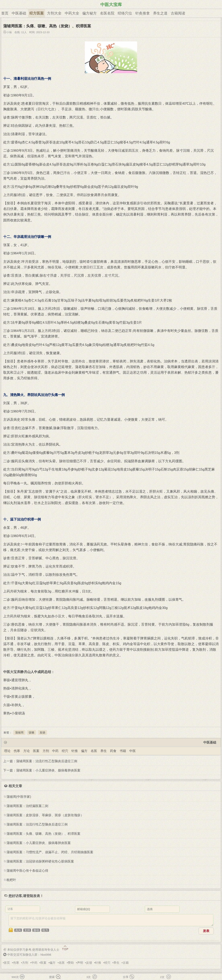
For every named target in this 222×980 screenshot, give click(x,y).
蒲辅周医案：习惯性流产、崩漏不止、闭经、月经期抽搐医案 (50, 852)
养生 (104, 751)
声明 (80, 963)
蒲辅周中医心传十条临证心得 (27, 871)
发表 (206, 931)
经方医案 (37, 13)
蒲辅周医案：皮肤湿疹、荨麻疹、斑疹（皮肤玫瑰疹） (45, 815)
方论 (27, 751)
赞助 (71, 963)
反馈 (89, 963)
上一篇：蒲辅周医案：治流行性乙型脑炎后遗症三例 (40, 761)
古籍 (126, 963)
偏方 (84, 751)
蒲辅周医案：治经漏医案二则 (27, 806)
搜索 (55, 977)
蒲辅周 (19, 732)
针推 (75, 751)
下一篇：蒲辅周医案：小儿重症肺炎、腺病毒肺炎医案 (42, 770)
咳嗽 (32, 732)
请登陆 (28, 896)
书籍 (123, 751)
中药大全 (72, 13)
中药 (55, 751)
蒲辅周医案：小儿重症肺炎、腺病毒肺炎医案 (39, 843)
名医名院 (107, 13)
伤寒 (17, 751)
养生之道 (160, 13)
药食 (113, 751)
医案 (36, 751)
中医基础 (19, 13)
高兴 (18, 930)
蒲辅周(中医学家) (19, 797)
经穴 (65, 751)
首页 (5, 13)
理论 (7, 751)
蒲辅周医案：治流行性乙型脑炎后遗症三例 (37, 824)
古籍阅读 (178, 13)
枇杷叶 (11, 880)
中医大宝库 (12, 672)
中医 (133, 751)
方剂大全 (54, 13)
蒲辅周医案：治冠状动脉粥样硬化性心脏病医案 (40, 861)
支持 (27, 930)
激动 (36, 930)
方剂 (46, 751)
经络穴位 (125, 13)
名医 (94, 751)
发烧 (42, 732)
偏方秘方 (89, 13)
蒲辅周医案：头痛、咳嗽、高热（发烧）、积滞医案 (43, 834)
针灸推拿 (143, 13)
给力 (45, 930)
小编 (9, 32)
